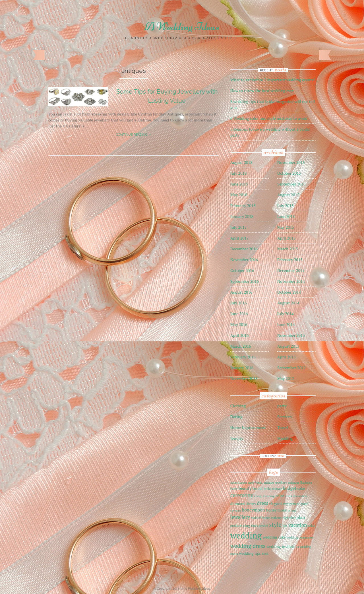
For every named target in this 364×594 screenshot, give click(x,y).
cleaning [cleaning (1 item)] (269, 496)
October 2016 (242, 270)
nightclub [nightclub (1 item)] (289, 518)
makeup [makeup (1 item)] (276, 518)
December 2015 (244, 379)
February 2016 (243, 357)
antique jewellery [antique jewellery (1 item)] (275, 482)
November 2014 (291, 281)
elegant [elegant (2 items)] (276, 504)
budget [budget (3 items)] (289, 488)
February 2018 (243, 206)
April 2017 (240, 238)
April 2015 (287, 238)
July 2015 (285, 206)
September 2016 (245, 281)
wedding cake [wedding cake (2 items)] (274, 537)
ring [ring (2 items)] (247, 525)
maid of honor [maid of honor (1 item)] (260, 518)
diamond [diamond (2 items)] (238, 504)
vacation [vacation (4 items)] (298, 525)
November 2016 (244, 260)
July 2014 (285, 314)
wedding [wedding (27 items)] (246, 535)
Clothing (238, 406)
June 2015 (286, 216)
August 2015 (288, 195)
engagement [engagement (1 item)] (291, 504)
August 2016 (241, 292)
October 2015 (289, 173)
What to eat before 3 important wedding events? (273, 80)
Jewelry (237, 438)
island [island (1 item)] (292, 510)
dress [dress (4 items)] (263, 503)
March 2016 (241, 346)
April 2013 (287, 357)
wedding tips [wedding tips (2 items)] (250, 553)
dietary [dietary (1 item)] (251, 504)
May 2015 (286, 227)
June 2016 (239, 314)
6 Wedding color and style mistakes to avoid (269, 118)
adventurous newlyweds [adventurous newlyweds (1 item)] (246, 482)
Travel (283, 427)
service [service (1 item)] (263, 526)
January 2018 (242, 216)
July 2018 (238, 173)
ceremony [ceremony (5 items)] (242, 495)
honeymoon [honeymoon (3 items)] (253, 510)
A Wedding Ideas (182, 26)
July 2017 (238, 227)
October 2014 (289, 292)
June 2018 (239, 184)
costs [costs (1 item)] (289, 496)
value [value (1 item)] (312, 526)
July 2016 (238, 303)
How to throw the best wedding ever (262, 91)
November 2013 (291, 335)
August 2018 (241, 162)
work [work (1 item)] (265, 554)
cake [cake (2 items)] (301, 488)
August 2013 (288, 346)
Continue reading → (134, 135)
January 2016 (242, 368)
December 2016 (244, 249)
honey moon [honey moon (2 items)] (277, 510)
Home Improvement (248, 427)
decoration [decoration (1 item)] (300, 496)
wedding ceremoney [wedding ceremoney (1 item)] (300, 537)
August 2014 (288, 303)
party (282, 406)
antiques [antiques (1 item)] (294, 482)
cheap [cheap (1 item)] (258, 496)
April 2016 (240, 335)
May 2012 (286, 379)
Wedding (285, 438)
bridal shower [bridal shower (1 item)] (273, 489)
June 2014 (286, 324)
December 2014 (291, 270)
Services (285, 417)
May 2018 (239, 195)
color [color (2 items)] (280, 496)
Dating (236, 417)
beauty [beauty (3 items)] (245, 488)
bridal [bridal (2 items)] (258, 488)
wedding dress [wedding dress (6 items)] (248, 546)
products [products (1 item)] (236, 526)
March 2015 (288, 249)
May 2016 (239, 324)
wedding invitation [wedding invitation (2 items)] (283, 546)
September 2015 (291, 184)
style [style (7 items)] (275, 525)
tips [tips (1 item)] (285, 526)
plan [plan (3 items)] (301, 517)
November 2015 (291, 162)
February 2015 (290, 260)
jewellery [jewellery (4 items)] (240, 517)
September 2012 (291, 368)
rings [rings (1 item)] (255, 526)
